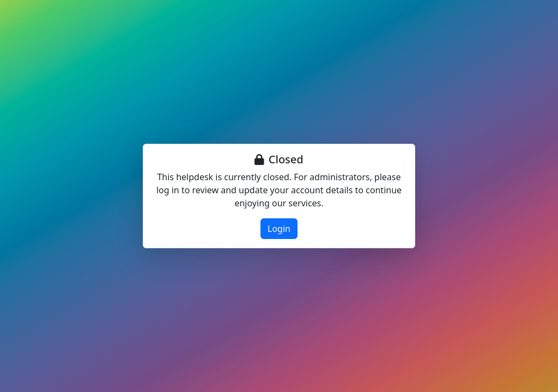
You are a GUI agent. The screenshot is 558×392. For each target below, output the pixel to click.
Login (279, 229)
